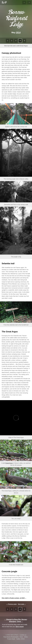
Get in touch (20, 627)
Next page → (22, 604)
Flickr (21, 637)
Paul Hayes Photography (11, 637)
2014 (18, 32)
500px (26, 637)
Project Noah (11, 639)
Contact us (23, 635)
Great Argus (9, 463)
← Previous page (11, 604)
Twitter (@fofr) (20, 639)
